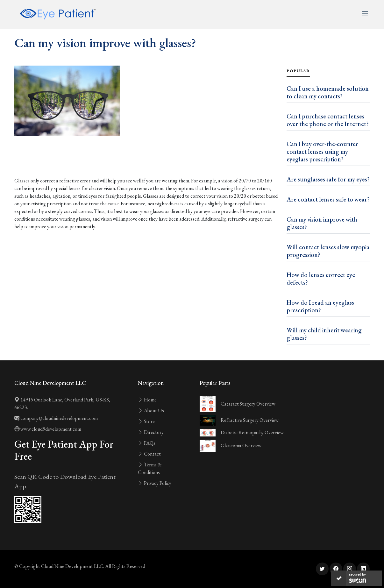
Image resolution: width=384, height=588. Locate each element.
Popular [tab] (298, 71)
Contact (149, 454)
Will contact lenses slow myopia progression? (328, 251)
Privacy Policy (155, 483)
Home (147, 400)
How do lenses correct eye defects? (321, 279)
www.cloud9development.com (48, 429)
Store (146, 421)
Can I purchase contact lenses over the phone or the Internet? (328, 120)
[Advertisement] (147, 159)
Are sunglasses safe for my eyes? (328, 179)
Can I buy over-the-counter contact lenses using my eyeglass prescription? (322, 152)
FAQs (147, 443)
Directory (151, 432)
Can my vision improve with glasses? (322, 223)
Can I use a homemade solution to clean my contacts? (328, 92)
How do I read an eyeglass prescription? (320, 306)
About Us (151, 411)
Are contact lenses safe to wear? (328, 199)
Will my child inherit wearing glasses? (324, 334)
